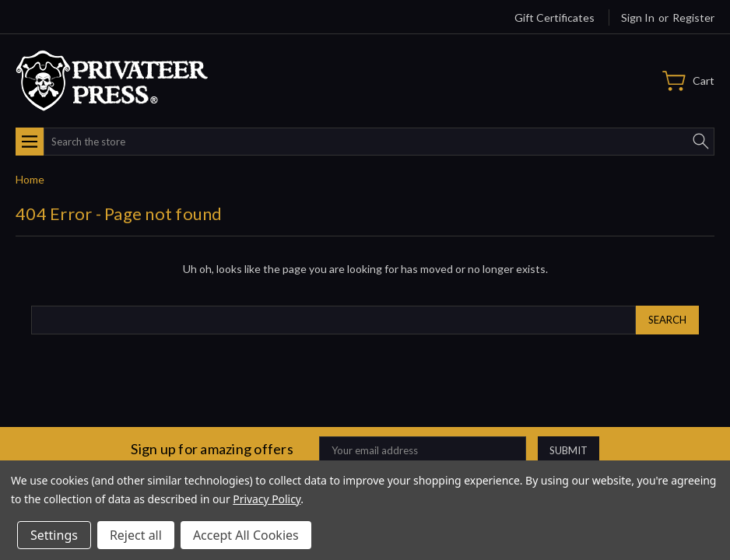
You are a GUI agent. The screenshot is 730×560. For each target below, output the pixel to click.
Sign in (638, 17)
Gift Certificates (555, 17)
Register (693, 17)
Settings (54, 535)
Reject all (136, 535)
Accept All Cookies (246, 535)
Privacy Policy (267, 499)
